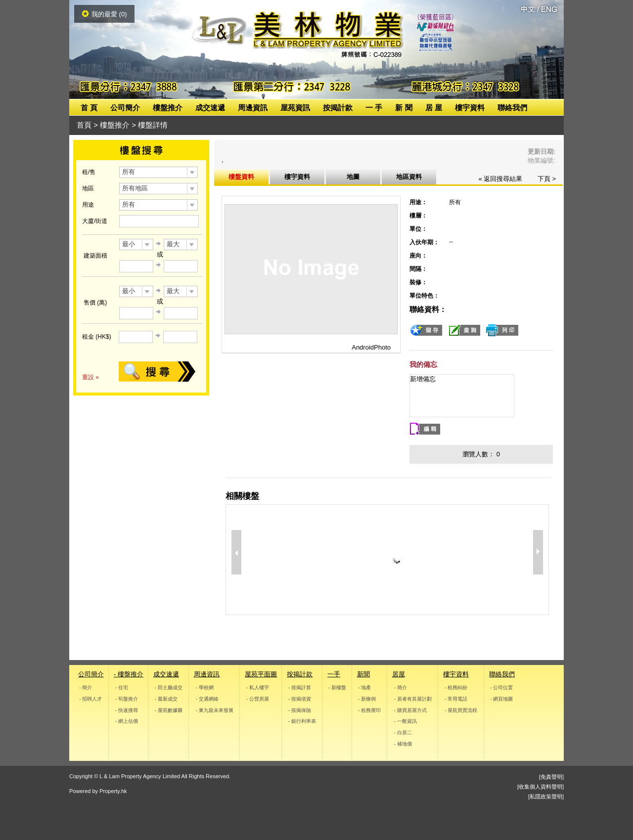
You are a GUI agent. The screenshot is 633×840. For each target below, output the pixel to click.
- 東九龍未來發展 (214, 710)
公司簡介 (125, 108)
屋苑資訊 (295, 108)
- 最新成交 (166, 699)
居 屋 (434, 108)
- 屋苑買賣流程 (461, 710)
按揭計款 (338, 108)
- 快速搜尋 (127, 710)
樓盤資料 (241, 177)
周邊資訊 (253, 108)
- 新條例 (367, 699)
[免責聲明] (551, 777)
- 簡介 (86, 687)
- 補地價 (403, 744)
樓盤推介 (168, 108)
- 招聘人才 (90, 699)
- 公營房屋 (258, 699)
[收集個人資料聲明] (541, 787)
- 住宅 (122, 687)
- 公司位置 (501, 687)
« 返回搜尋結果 (500, 179)
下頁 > (547, 179)
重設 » (90, 377)
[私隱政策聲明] (546, 796)
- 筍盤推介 (127, 699)
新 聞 (404, 108)
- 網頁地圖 (501, 699)
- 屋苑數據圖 (169, 710)
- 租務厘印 (369, 710)
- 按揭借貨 (300, 699)
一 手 (374, 108)
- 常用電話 (456, 699)
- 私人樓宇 (258, 687)
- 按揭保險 (300, 710)
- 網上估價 (127, 721)
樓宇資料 (470, 108)
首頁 (84, 125)
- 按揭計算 (300, 687)
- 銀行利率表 (302, 721)
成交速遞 (210, 108)
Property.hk (113, 791)
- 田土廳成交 (169, 687)
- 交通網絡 (207, 699)
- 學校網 (204, 687)
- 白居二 (403, 732)
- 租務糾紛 (456, 687)
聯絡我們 (512, 108)
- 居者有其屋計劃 (412, 699)
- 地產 (364, 687)
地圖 (353, 177)
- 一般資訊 (405, 721)
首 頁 (89, 108)
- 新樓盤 (337, 687)
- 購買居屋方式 (410, 710)
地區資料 (409, 177)
